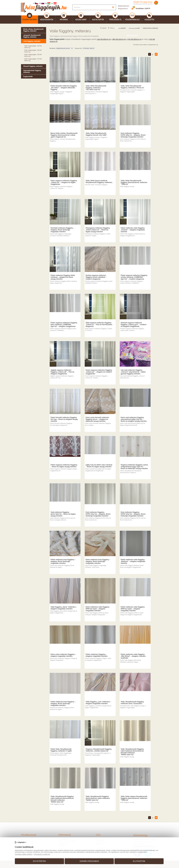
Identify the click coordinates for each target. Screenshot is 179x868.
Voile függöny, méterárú (150, 28)
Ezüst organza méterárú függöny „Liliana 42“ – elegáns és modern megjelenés (99, 372)
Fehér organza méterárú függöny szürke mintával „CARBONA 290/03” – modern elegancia (134, 277)
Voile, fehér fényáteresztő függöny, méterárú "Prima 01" (132, 87)
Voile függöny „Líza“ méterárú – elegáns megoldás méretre (98, 703)
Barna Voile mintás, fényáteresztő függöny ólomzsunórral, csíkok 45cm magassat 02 (64, 135)
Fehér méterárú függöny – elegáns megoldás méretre (97, 655)
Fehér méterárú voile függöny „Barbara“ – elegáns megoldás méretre (133, 561)
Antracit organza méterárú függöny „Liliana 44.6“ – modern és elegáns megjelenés (134, 325)
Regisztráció (123, 9)
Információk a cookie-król (46, 853)
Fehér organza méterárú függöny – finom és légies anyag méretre (64, 466)
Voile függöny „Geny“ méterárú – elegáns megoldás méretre (64, 608)
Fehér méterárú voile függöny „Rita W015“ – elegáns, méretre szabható (133, 656)
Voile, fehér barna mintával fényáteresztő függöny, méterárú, (99, 181)
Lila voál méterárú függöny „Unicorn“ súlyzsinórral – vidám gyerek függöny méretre (133, 372)
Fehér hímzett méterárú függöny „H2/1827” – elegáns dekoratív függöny (64, 88)
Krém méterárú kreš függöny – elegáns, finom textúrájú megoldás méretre (98, 561)
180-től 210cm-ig (119, 39)
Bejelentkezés (124, 6)
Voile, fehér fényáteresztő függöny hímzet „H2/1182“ (96, 134)
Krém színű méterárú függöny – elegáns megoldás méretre (63, 655)
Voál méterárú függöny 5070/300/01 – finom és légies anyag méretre (63, 514)
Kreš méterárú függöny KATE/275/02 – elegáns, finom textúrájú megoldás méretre (133, 514)
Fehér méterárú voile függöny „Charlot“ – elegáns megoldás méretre (133, 230)
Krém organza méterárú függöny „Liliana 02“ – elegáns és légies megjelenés (64, 182)
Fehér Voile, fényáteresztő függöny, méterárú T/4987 (61, 750)
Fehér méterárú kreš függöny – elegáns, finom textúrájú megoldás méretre (63, 561)
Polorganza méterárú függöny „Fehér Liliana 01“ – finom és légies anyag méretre (98, 230)
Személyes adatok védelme (27, 853)
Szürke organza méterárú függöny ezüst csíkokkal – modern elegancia (96, 277)
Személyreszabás (89, 860)
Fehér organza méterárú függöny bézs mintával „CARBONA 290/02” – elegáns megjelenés (64, 325)
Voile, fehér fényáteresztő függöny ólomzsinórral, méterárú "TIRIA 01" (134, 182)
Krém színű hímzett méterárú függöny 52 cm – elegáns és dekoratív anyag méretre (97, 419)
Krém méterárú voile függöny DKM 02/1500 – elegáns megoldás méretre (97, 609)
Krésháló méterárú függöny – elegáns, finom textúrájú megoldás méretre (62, 230)
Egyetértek (41, 860)
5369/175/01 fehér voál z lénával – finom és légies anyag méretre (99, 466)
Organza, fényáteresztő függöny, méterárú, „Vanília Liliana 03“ (99, 750)
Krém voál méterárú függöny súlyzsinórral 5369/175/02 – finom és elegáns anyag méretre (134, 419)
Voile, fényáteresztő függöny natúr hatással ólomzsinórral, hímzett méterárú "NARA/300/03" (132, 752)
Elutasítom (137, 860)
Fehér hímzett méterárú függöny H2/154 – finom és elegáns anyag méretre (64, 419)
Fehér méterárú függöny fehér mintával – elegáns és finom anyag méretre (63, 277)
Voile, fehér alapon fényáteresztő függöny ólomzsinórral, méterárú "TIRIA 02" (134, 798)
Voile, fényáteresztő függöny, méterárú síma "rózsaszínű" (132, 703)
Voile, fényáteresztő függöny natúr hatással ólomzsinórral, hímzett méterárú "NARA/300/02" (62, 799)
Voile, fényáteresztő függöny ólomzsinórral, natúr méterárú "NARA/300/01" (98, 798)
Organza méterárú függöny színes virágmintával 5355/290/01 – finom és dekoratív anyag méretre (134, 467)
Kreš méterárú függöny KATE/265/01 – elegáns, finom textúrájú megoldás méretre (133, 135)
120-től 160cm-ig (104, 39)
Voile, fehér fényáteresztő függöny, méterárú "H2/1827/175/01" (96, 88)
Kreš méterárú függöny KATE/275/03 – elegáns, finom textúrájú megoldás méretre (98, 514)
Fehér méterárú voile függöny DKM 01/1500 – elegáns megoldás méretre (133, 609)
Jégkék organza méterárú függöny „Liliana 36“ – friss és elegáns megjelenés (62, 372)
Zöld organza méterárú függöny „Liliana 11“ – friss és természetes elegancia (99, 325)
